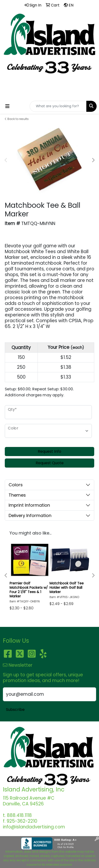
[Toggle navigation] (7, 106)
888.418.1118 (50, 88)
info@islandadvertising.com (49, 93)
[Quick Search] (58, 106)
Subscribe (15, 710)
